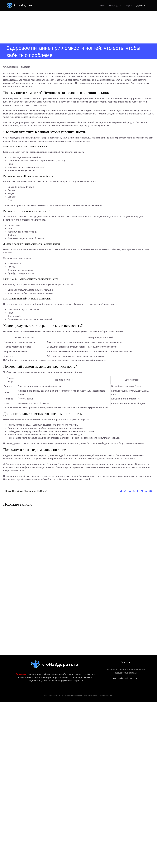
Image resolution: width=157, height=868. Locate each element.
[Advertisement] (78, 27)
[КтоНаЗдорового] (22, 4)
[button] (150, 5)
